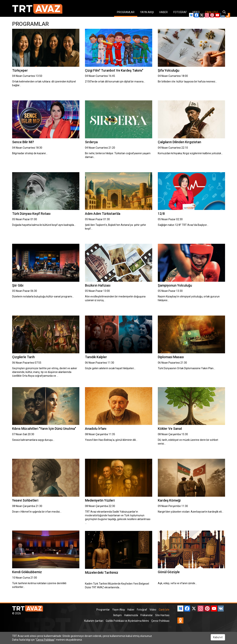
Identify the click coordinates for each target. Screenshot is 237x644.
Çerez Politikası (160, 621)
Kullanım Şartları (94, 621)
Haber (131, 610)
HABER (164, 12)
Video (153, 610)
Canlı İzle (164, 610)
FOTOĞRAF (180, 12)
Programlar (103, 610)
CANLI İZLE (212, 12)
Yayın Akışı (119, 610)
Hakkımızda (131, 615)
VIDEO (196, 12)
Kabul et (218, 637)
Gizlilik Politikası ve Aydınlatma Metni (127, 621)
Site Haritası (162, 615)
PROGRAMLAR (126, 12)
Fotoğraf (142, 610)
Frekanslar (147, 615)
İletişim (117, 615)
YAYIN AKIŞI (147, 12)
